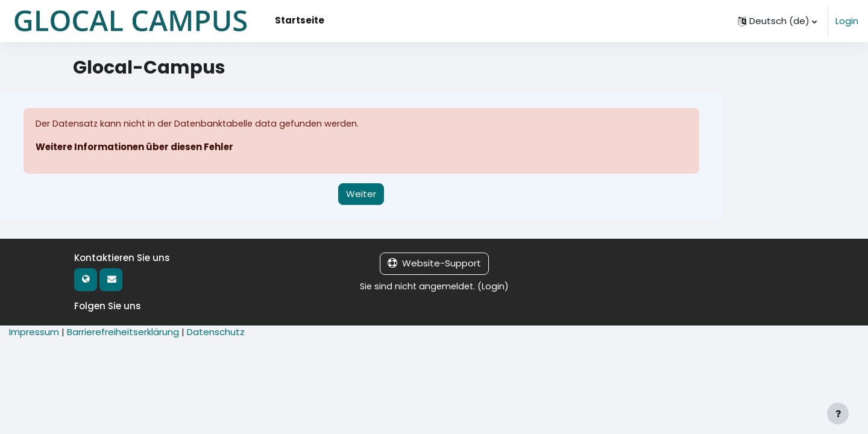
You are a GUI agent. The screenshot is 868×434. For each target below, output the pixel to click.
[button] (777, 21)
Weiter (361, 194)
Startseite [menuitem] (300, 20)
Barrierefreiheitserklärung (123, 332)
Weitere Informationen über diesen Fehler (137, 147)
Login (847, 21)
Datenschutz (216, 332)
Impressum (34, 332)
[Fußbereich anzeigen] (838, 414)
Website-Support (434, 264)
